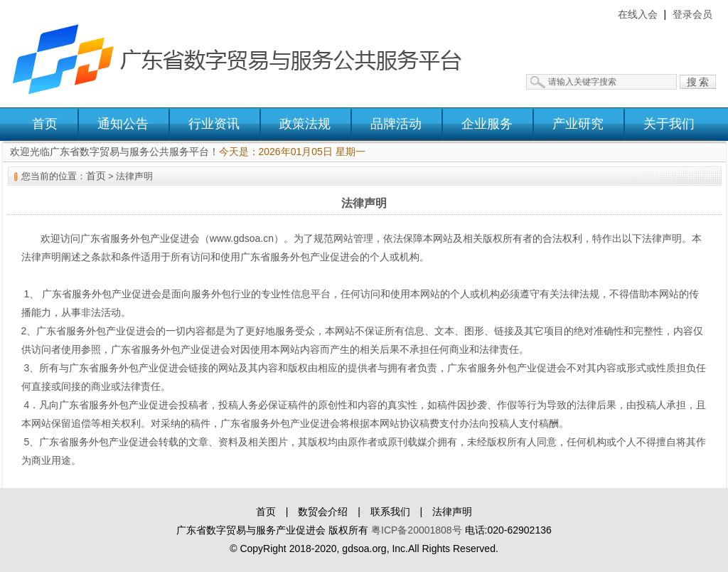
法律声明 (452, 512)
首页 (45, 124)
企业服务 (487, 124)
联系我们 (390, 512)
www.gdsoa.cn (242, 238)
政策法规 (305, 124)
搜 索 (698, 82)
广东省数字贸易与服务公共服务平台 (247, 53)
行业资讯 (214, 124)
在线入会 (638, 14)
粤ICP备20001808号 (417, 530)
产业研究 (578, 124)
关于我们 (669, 124)
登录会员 (692, 14)
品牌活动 (396, 124)
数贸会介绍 (323, 512)
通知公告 (123, 124)
